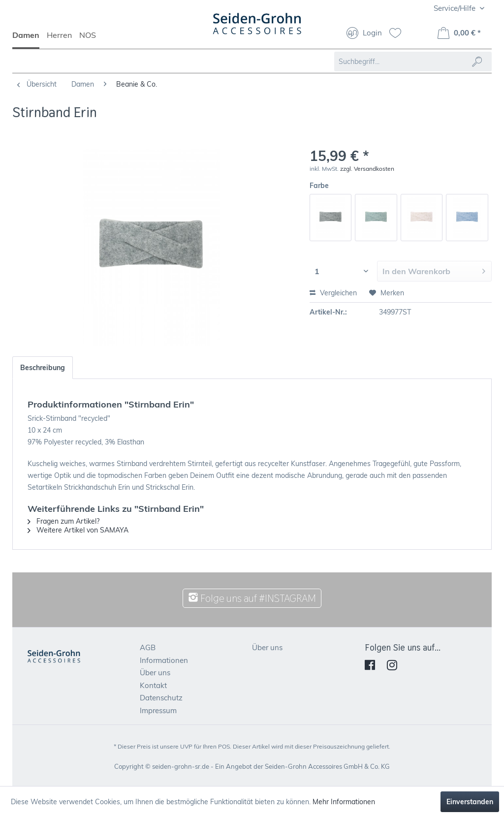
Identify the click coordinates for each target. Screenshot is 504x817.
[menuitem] (30, 39)
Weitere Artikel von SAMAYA (78, 530)
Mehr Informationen (344, 802)
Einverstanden (470, 802)
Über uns (155, 673)
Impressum (158, 710)
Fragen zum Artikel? (63, 521)
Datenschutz (161, 698)
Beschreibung (43, 368)
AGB (148, 647)
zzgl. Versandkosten (367, 169)
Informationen (164, 660)
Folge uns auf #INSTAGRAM (252, 598)
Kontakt (153, 685)
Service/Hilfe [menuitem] (456, 8)
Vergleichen (333, 293)
